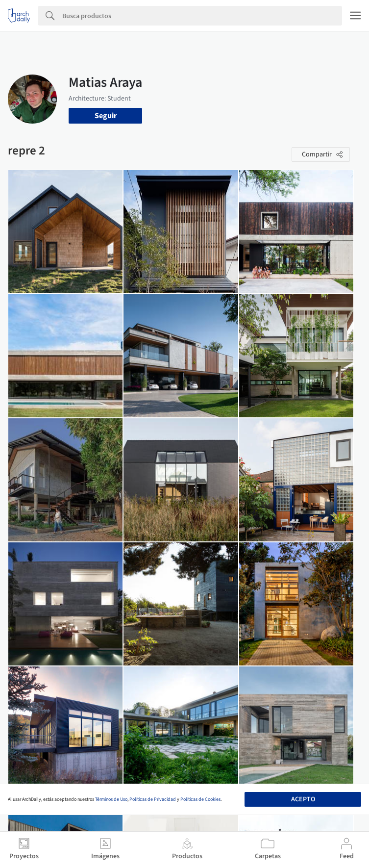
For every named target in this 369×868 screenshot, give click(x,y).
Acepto (303, 799)
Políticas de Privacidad (153, 799)
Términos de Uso (111, 799)
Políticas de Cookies (200, 799)
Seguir (106, 116)
